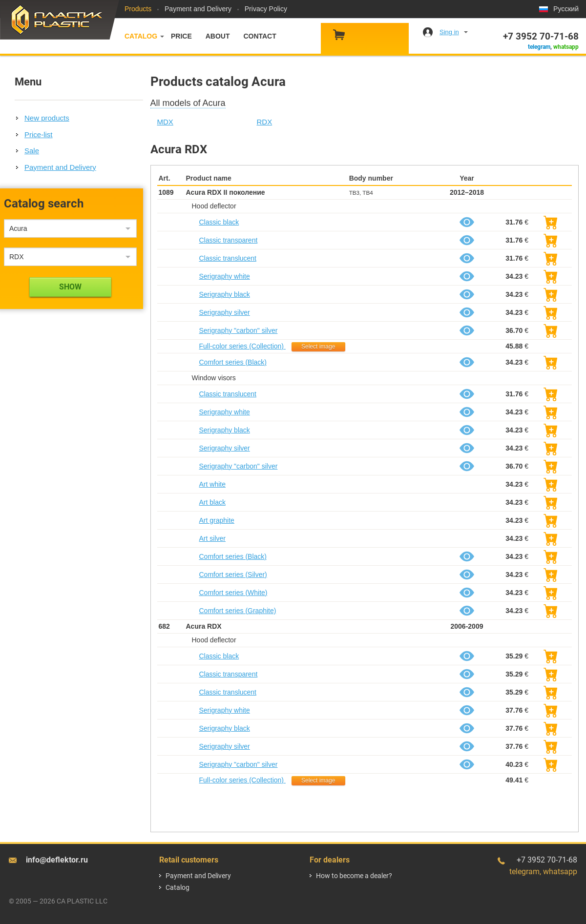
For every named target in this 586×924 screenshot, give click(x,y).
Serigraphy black (225, 294)
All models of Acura (188, 103)
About (218, 36)
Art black (212, 502)
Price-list (39, 134)
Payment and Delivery (198, 9)
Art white (212, 484)
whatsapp (566, 47)
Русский (566, 9)
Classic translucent (228, 258)
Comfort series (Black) (233, 362)
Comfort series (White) (233, 593)
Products (138, 9)
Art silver (212, 538)
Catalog (141, 36)
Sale (32, 151)
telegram (539, 47)
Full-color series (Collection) (242, 346)
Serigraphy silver (225, 312)
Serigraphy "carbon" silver (239, 330)
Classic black (219, 222)
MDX (165, 122)
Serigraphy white (225, 276)
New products (47, 118)
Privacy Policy (266, 9)
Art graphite (217, 520)
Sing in (449, 32)
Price (181, 36)
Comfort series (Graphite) (238, 611)
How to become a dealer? (354, 876)
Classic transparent (229, 240)
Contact (260, 36)
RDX (265, 122)
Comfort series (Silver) (233, 575)
